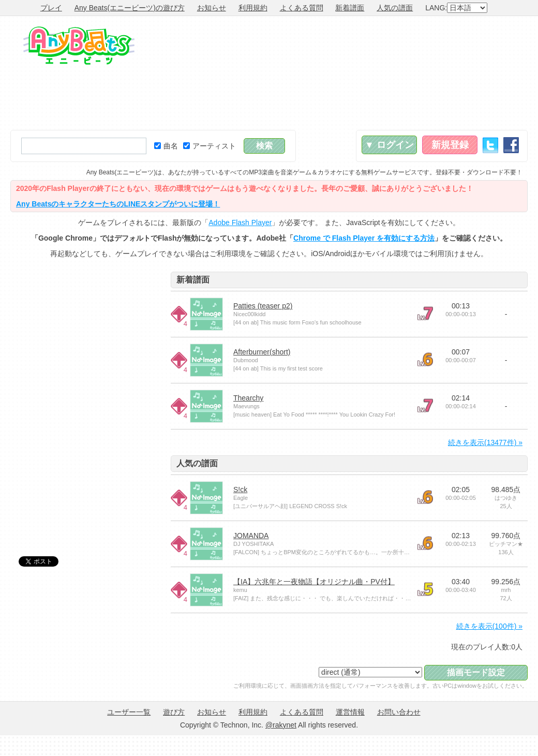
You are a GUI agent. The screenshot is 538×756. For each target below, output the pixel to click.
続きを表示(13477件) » (485, 442)
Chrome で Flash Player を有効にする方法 (364, 238)
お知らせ (212, 8)
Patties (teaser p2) (263, 306)
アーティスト (210, 146)
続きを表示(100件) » (489, 626)
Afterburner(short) (262, 352)
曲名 (166, 146)
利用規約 (253, 8)
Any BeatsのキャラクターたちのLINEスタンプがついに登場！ (118, 204)
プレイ (51, 8)
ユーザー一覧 (129, 712)
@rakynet (281, 725)
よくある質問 (302, 8)
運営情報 (350, 712)
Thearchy (248, 398)
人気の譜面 (395, 8)
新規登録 (450, 145)
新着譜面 (350, 8)
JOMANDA (251, 536)
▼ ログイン (389, 145)
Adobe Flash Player (240, 223)
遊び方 (174, 712)
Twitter (490, 145)
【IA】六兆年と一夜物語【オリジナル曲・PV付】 (314, 582)
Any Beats (79, 46)
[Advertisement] (464, 73)
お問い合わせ (399, 712)
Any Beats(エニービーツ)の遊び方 (130, 8)
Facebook (511, 145)
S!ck (240, 490)
